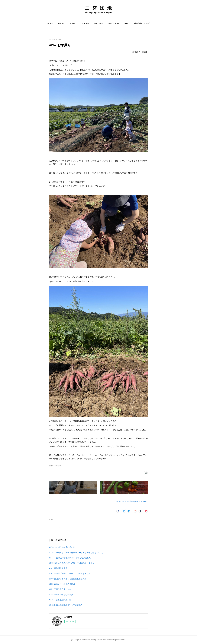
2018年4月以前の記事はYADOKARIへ (132, 501)
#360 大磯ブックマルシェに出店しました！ (68, 579)
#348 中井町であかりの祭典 (61, 595)
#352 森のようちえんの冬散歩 (62, 584)
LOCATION (84, 23)
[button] (50, 23)
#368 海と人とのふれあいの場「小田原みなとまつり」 (73, 563)
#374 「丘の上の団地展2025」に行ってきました (70, 558)
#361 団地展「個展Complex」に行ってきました (70, 573)
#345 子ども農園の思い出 (60, 600)
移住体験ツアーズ (142, 23)
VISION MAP (114, 23)
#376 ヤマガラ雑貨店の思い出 (62, 547)
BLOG (127, 23)
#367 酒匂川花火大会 (58, 568)
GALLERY (99, 23)
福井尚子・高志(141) (56, 466)
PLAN (72, 23)
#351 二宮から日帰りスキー (61, 589)
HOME (50, 23)
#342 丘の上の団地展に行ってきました (66, 605)
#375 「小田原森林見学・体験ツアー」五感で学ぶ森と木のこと (77, 553)
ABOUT (61, 23)
